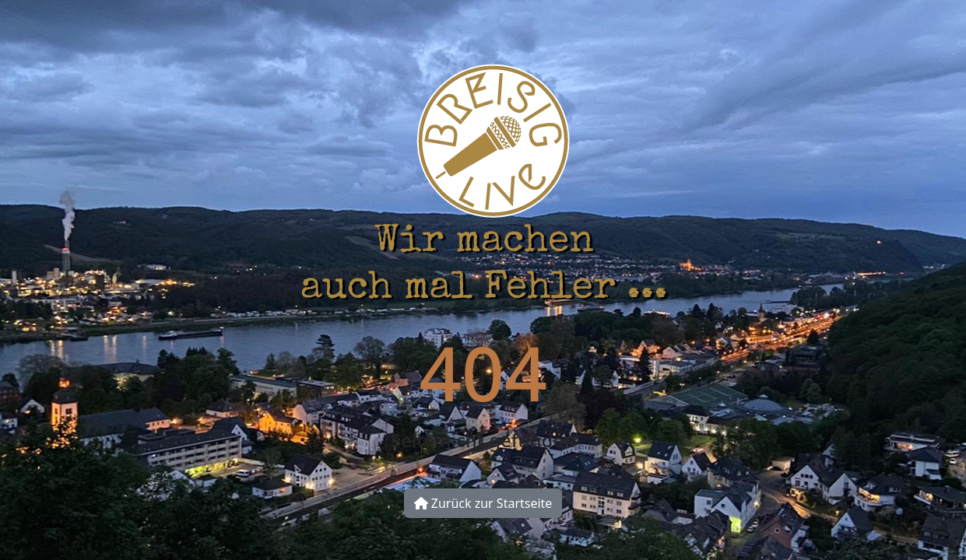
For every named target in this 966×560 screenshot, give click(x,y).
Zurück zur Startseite (483, 503)
